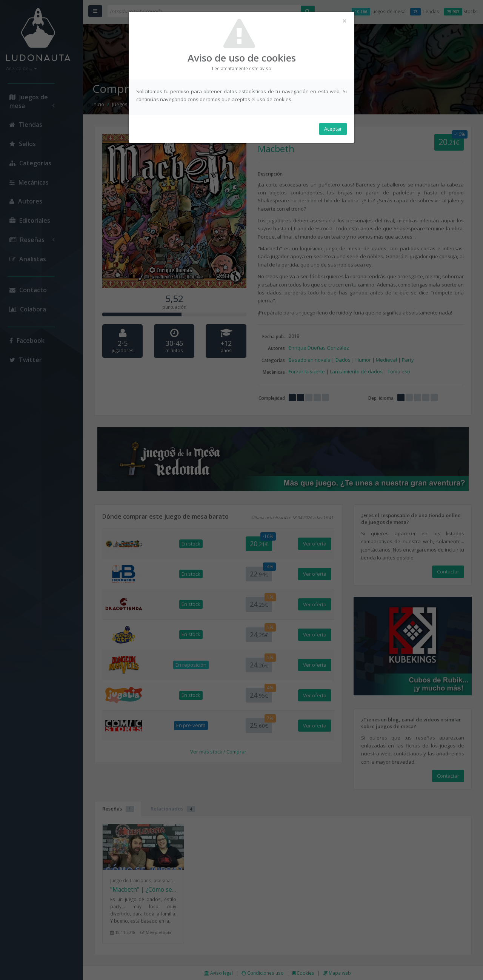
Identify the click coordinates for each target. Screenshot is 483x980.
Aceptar (333, 129)
